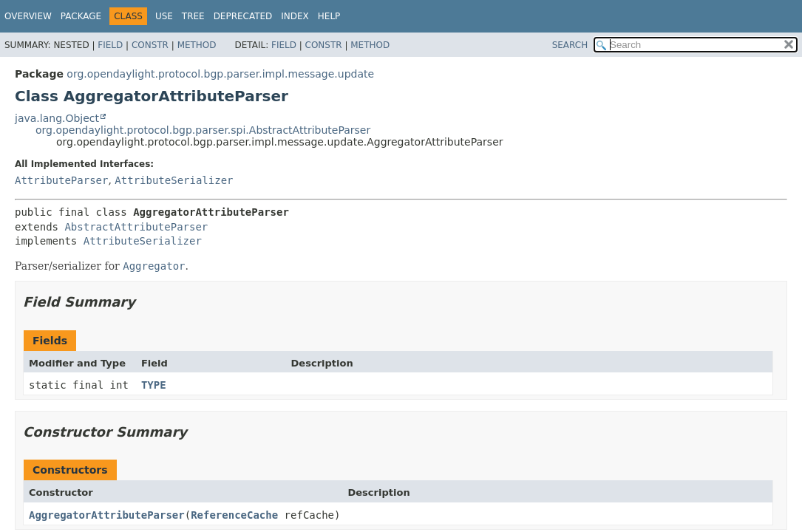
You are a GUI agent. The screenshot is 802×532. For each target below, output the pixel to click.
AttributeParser (61, 180)
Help (329, 16)
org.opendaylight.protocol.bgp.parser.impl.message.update (220, 74)
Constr (150, 45)
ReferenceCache (234, 515)
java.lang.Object (57, 118)
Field (110, 45)
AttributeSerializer (174, 180)
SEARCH (570, 45)
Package (81, 16)
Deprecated (243, 16)
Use (164, 16)
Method (197, 45)
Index (295, 16)
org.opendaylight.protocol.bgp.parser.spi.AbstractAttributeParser (203, 130)
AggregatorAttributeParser (107, 515)
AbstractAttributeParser (136, 227)
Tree (193, 16)
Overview (28, 16)
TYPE (154, 385)
